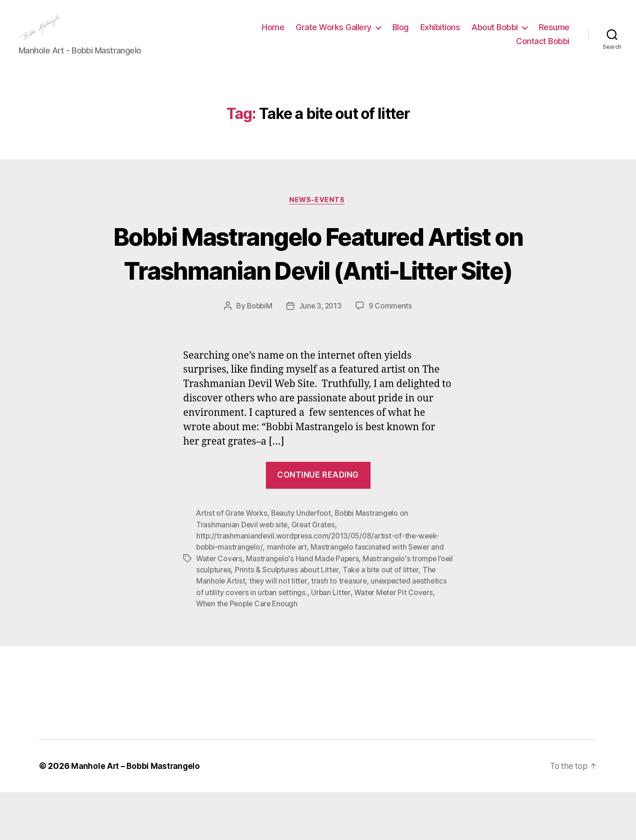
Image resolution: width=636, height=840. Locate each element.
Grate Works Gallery (334, 34)
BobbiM (258, 355)
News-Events (318, 215)
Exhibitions (440, 34)
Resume (554, 34)
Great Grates (315, 573)
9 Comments (392, 355)
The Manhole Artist (229, 629)
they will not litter (295, 629)
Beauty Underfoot (304, 562)
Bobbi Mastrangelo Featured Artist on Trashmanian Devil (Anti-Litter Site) (318, 284)
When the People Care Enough (278, 651)
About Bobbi (495, 34)
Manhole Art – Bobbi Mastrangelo (137, 814)
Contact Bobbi (543, 48)
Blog (401, 34)
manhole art (289, 596)
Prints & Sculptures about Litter (305, 618)
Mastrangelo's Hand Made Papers (305, 607)
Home (273, 34)
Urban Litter (370, 640)
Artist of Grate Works (232, 562)
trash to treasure (356, 629)
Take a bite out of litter (400, 618)
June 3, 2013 (321, 355)
